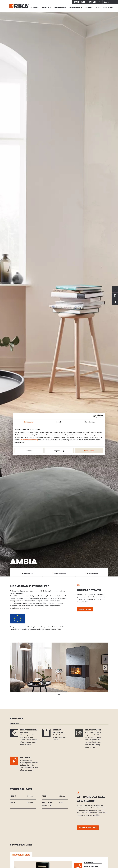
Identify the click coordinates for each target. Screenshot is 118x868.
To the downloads (88, 828)
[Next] (105, 667)
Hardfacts (26, 573)
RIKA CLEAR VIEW (21, 855)
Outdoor (35, 8)
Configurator (76, 8)
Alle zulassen (89, 451)
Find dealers (59, 573)
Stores (92, 2)
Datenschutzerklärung (29, 440)
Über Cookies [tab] (90, 422)
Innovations (60, 8)
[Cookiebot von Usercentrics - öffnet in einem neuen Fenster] (95, 416)
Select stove (85, 609)
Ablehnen (29, 451)
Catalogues (79, 2)
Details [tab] (59, 422)
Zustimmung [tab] (28, 422)
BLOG (98, 8)
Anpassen (59, 451)
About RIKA (108, 8)
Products (47, 8)
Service (89, 8)
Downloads (92, 573)
